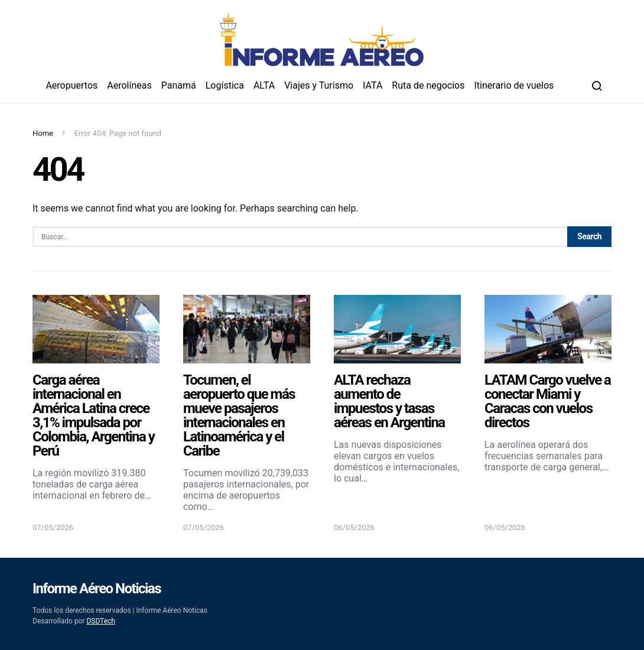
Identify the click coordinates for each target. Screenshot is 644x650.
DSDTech (101, 621)
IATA (373, 85)
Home (43, 133)
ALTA (264, 85)
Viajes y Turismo (319, 85)
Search (589, 236)
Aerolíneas (129, 85)
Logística (225, 85)
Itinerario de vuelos (514, 85)
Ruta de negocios (428, 85)
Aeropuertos (71, 85)
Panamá (179, 85)
